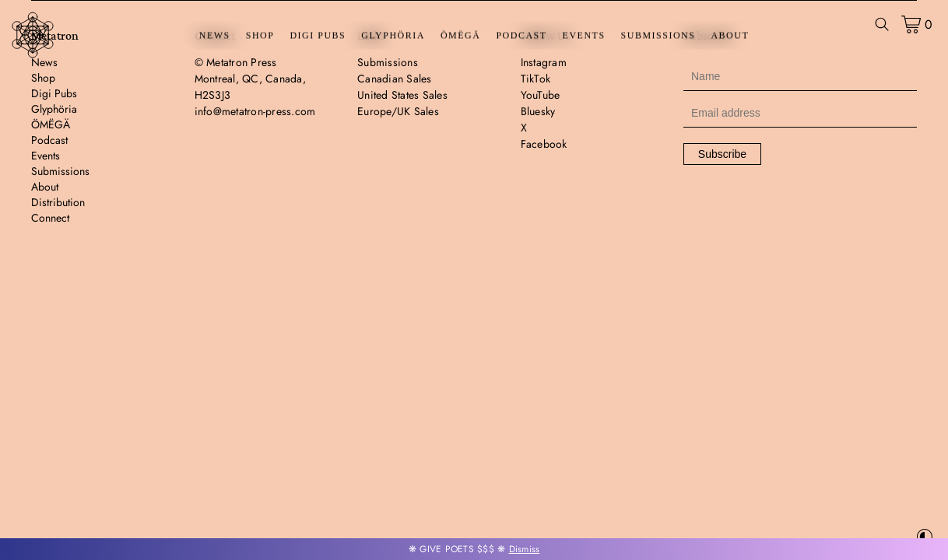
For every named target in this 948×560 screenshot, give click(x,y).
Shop (260, 36)
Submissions (658, 36)
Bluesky (538, 111)
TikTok (536, 79)
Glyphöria (393, 36)
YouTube (541, 95)
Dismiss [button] (525, 549)
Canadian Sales (395, 79)
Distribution (58, 202)
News (215, 36)
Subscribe (722, 154)
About (730, 36)
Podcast (521, 36)
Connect (50, 218)
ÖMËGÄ (461, 36)
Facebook (544, 144)
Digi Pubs (318, 36)
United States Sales (402, 95)
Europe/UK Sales (398, 111)
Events (584, 36)
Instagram (544, 62)
